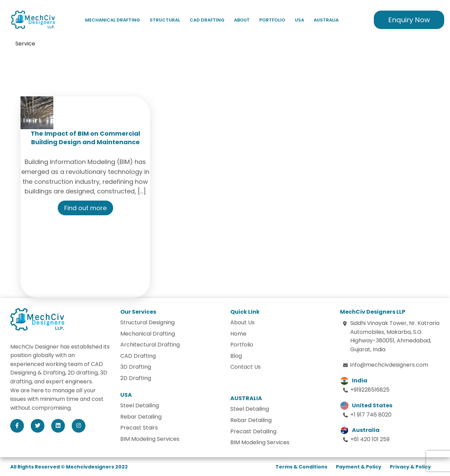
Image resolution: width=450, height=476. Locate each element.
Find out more (85, 208)
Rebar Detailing (141, 417)
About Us (242, 322)
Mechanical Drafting (113, 20)
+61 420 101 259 (370, 439)
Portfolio (272, 20)
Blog (236, 356)
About (242, 20)
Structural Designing (147, 322)
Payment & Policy (359, 467)
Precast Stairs (139, 428)
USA (299, 20)
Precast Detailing (253, 431)
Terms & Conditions (301, 467)
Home (238, 334)
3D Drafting (136, 367)
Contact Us (246, 367)
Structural (165, 20)
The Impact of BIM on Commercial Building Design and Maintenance (85, 138)
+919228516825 (370, 390)
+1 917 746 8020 (371, 415)
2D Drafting (136, 378)
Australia (326, 20)
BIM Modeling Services (150, 439)
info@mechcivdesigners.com (389, 365)
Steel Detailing (140, 405)
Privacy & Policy (410, 467)
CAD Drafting (207, 20)
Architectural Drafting (150, 345)
